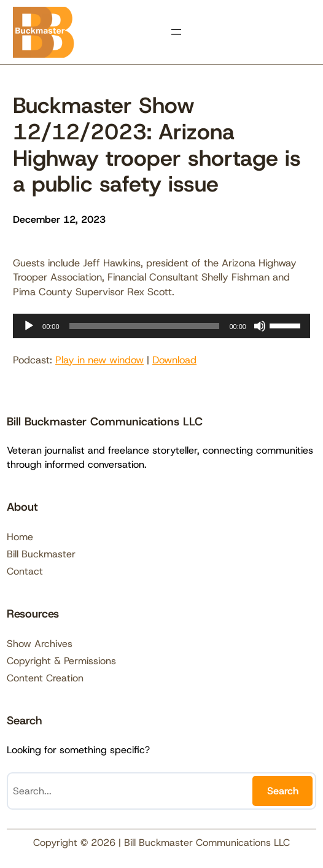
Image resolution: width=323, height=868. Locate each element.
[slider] (145, 326)
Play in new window (99, 360)
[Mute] (260, 326)
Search (283, 791)
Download (174, 360)
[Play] (29, 326)
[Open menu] (176, 32)
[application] (161, 326)
